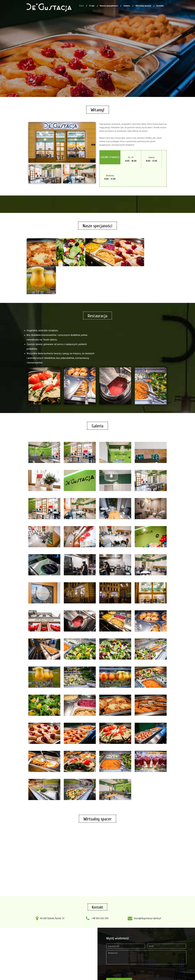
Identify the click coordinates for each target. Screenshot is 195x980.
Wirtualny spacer (143, 6)
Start (81, 6)
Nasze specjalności (109, 6)
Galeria (127, 6)
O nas (92, 6)
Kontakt (160, 6)
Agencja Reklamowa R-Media (93, 973)
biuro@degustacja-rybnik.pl (148, 887)
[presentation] (125, 938)
